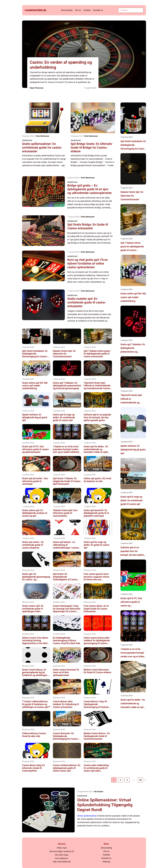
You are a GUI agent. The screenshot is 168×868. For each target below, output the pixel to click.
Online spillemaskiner (87, 816)
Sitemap (106, 862)
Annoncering (67, 10)
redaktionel (27, 140)
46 (140, 780)
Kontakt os (98, 10)
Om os (78, 10)
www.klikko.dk (64, 862)
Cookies (87, 10)
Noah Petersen (37, 88)
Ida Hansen (99, 792)
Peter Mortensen (42, 136)
